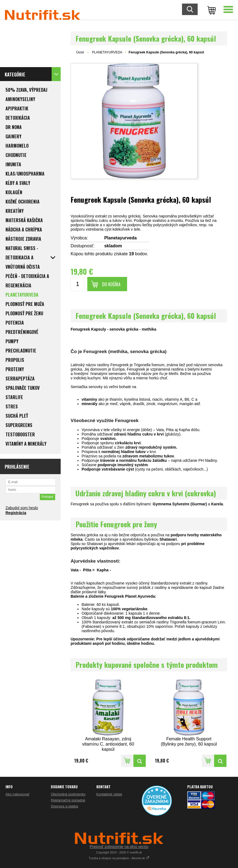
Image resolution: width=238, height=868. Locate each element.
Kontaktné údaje (109, 794)
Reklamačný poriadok (68, 800)
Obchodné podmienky (68, 794)
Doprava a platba (64, 806)
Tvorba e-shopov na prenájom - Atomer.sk (119, 858)
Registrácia (16, 513)
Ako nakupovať (17, 794)
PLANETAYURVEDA (107, 52)
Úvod (80, 52)
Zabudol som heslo (22, 508)
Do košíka (111, 284)
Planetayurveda (121, 238)
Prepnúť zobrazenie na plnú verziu (119, 847)
